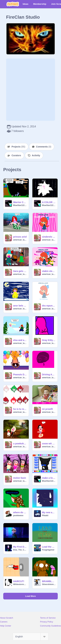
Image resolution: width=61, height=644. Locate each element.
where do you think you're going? (20, 512)
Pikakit (45, 515)
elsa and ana (20, 340)
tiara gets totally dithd (20, 271)
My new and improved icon (49, 512)
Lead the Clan (49, 547)
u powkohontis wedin (20, 444)
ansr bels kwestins (20, 306)
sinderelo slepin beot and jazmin (49, 237)
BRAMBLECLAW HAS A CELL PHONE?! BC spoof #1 (49, 581)
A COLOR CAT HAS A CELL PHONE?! (49, 202)
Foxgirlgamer (48, 550)
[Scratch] (13, 4)
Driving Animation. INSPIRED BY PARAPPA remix (49, 375)
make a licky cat (49, 478)
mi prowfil (47, 409)
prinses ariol (20, 237)
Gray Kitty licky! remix (49, 340)
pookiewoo (18, 515)
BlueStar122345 (20, 205)
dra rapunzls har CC (49, 306)
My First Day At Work (20, 547)
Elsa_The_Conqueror (20, 550)
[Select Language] (31, 637)
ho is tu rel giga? (20, 409)
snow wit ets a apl (49, 444)
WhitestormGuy (20, 584)
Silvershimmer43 (49, 584)
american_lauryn (20, 240)
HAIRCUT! (19, 581)
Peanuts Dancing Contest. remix (20, 375)
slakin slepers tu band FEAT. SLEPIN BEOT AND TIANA (49, 271)
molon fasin (20, 478)
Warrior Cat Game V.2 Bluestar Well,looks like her (20, 202)
